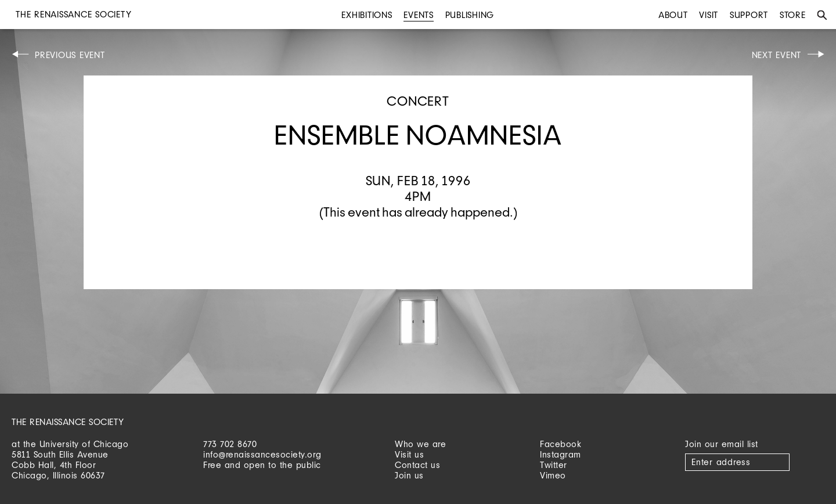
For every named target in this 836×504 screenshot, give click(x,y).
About (673, 15)
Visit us (409, 454)
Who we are (420, 444)
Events (419, 15)
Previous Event (70, 55)
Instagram (561, 454)
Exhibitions (367, 15)
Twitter (554, 465)
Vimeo (553, 475)
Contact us (417, 465)
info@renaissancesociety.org (262, 454)
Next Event (777, 55)
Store (793, 15)
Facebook (561, 444)
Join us (409, 475)
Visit (709, 15)
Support (749, 15)
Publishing (470, 15)
